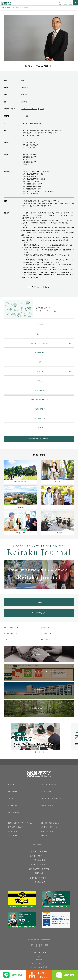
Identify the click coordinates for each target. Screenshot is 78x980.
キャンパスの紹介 (46, 792)
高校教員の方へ (45, 627)
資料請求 (44, 836)
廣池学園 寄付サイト (39, 878)
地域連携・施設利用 (47, 806)
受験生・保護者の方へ (11, 627)
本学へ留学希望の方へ (11, 633)
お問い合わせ (13, 836)
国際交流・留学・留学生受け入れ (51, 799)
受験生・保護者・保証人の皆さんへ (21, 823)
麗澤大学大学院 (39, 860)
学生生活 (11, 799)
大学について (10, 8)
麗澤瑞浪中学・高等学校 (39, 869)
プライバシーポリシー (39, 953)
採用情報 (39, 960)
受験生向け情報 (13, 792)
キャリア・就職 (13, 806)
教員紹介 (19, 8)
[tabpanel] (39, 736)
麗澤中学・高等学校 (39, 865)
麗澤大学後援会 (39, 882)
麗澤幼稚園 (39, 873)
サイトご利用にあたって (39, 956)
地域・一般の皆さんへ (49, 831)
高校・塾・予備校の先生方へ (51, 823)
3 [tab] (43, 752)
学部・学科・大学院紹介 (48, 785)
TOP (3, 8)
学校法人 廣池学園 (39, 851)
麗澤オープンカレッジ (39, 856)
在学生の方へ (8, 640)
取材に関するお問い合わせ (39, 963)
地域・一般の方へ (46, 640)
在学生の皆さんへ (14, 831)
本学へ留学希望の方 (15, 827)
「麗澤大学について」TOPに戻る (39, 439)
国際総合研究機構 (13, 813)
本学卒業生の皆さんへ (49, 827)
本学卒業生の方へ (46, 633)
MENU (75, 3)
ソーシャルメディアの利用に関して (39, 967)
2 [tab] (39, 752)
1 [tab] (35, 752)
